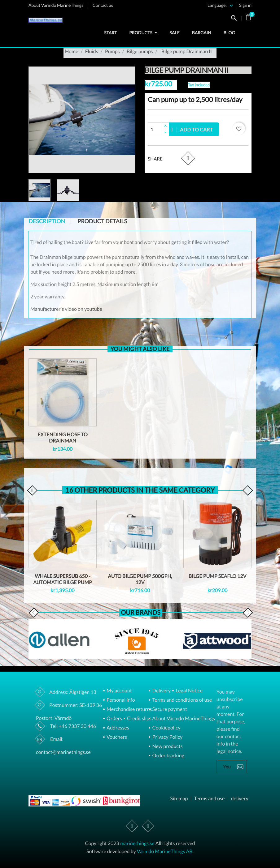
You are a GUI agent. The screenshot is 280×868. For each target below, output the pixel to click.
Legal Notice (189, 691)
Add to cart (192, 129)
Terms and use (209, 799)
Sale (174, 33)
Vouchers (116, 737)
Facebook (132, 826)
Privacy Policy (167, 737)
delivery (240, 799)
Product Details (102, 221)
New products (167, 747)
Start (110, 33)
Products (143, 33)
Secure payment (169, 710)
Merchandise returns (129, 710)
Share (188, 158)
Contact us (103, 5)
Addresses (117, 728)
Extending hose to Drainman (62, 438)
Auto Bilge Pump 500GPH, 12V (140, 579)
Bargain (202, 33)
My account (119, 691)
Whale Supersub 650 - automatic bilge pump (62, 579)
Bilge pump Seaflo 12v (218, 576)
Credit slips (139, 719)
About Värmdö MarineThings (56, 5)
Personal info (120, 700)
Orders (114, 719)
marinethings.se (137, 843)
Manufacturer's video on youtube (66, 309)
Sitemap (179, 799)
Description (47, 221)
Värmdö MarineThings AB (165, 851)
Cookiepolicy (166, 728)
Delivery (161, 691)
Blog (229, 33)
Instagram (148, 826)
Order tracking (168, 756)
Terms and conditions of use (182, 700)
